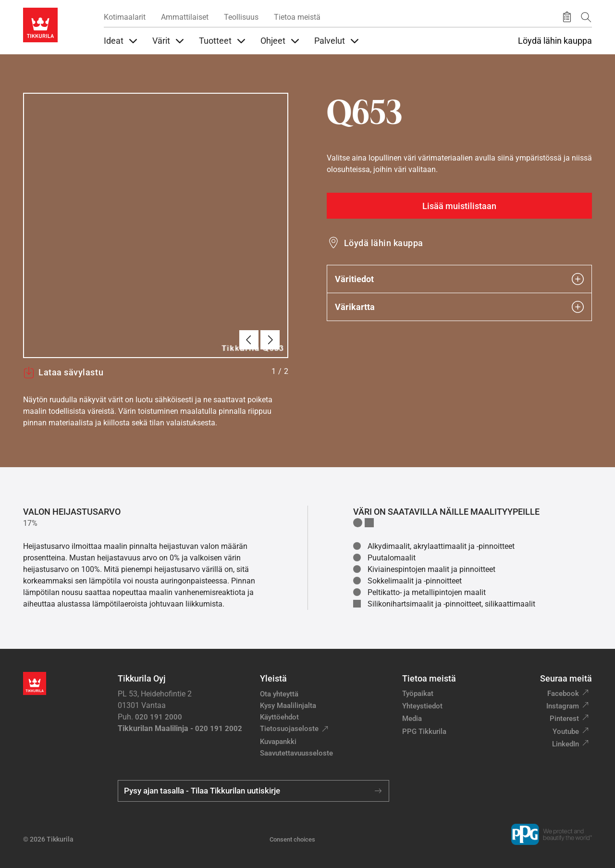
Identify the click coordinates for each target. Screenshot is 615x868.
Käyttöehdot (279, 717)
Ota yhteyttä (279, 694)
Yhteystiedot (422, 706)
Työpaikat (418, 694)
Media (412, 719)
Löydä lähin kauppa (555, 41)
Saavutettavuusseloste (296, 753)
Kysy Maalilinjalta (288, 706)
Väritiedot (459, 279)
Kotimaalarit (125, 17)
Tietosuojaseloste (289, 729)
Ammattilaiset (185, 17)
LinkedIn (566, 744)
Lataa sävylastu (63, 372)
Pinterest (564, 719)
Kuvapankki (278, 742)
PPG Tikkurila (424, 732)
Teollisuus (241, 17)
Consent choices (292, 839)
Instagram (563, 706)
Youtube (566, 732)
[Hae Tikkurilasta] (586, 17)
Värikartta (459, 307)
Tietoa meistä (297, 17)
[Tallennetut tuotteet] (567, 17)
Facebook (563, 694)
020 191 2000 (159, 717)
